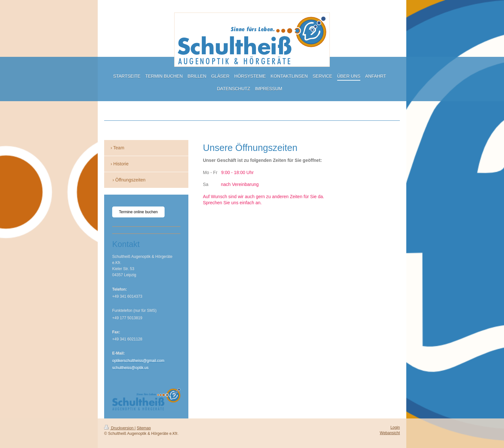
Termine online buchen (138, 212)
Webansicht (390, 433)
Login (395, 427)
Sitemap (144, 428)
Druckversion (119, 428)
